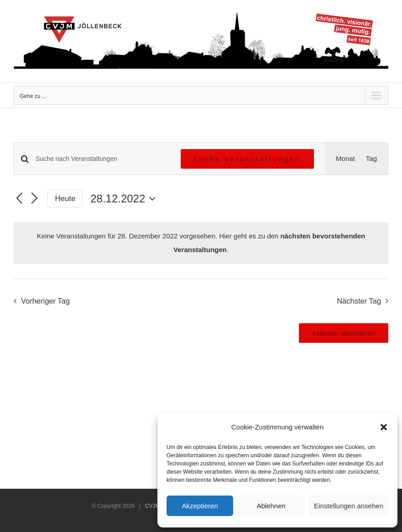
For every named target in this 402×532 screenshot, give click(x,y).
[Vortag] (19, 199)
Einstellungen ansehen (349, 506)
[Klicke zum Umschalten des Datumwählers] (125, 199)
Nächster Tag (359, 301)
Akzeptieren (200, 506)
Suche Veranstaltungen (248, 159)
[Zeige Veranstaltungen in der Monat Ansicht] (345, 159)
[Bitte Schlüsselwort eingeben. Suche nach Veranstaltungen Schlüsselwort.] (103, 159)
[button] (384, 427)
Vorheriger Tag (45, 301)
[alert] (201, 243)
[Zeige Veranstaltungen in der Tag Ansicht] (371, 159)
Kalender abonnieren (344, 333)
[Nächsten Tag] (35, 199)
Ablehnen (271, 506)
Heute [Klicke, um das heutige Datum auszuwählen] (65, 199)
